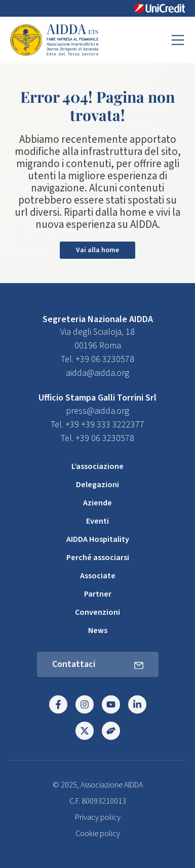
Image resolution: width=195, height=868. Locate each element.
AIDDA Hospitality (98, 539)
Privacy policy (98, 817)
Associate (98, 576)
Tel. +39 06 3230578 (97, 359)
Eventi (97, 521)
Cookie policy (98, 834)
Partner (98, 594)
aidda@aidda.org (97, 373)
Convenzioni (97, 612)
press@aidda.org (97, 411)
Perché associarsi (98, 558)
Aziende (97, 503)
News (98, 630)
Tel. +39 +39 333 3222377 (97, 425)
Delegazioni (97, 485)
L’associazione (97, 466)
